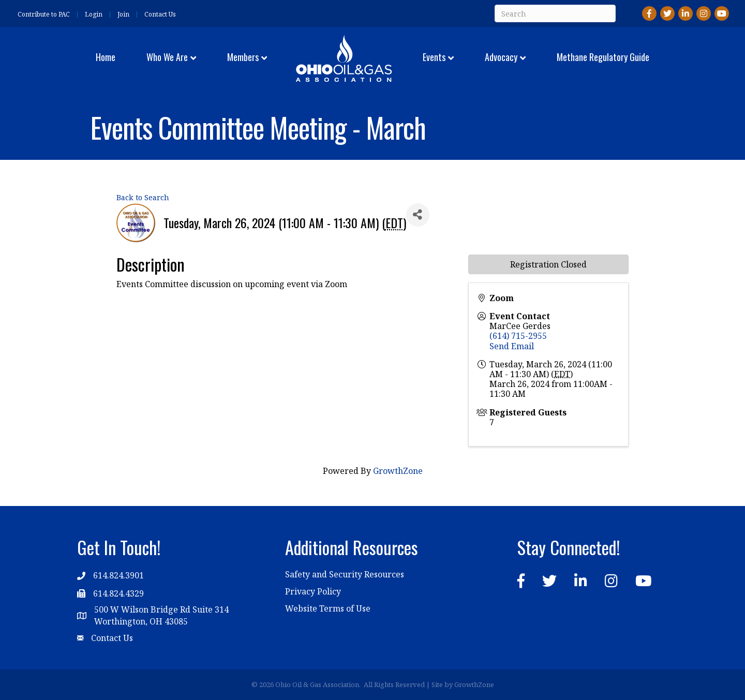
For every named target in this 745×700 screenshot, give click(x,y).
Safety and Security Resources (345, 574)
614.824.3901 (118, 575)
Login (94, 14)
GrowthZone (398, 471)
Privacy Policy (313, 591)
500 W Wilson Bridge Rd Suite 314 (161, 609)
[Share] (418, 215)
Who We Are (167, 57)
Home (106, 57)
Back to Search (143, 197)
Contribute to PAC (44, 14)
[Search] (555, 13)
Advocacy (501, 57)
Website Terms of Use (328, 608)
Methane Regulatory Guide (603, 57)
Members (243, 57)
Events (434, 57)
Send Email (512, 346)
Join (123, 14)
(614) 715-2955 (518, 336)
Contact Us (160, 14)
